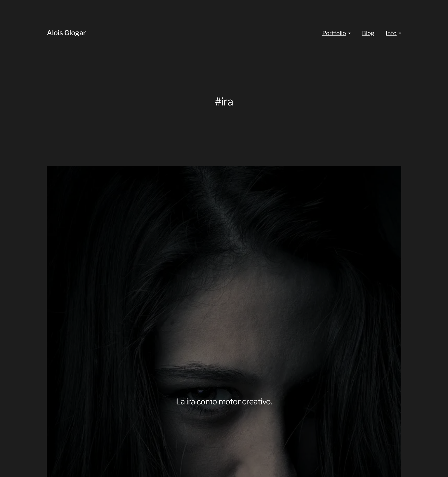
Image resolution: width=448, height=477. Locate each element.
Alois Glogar (66, 33)
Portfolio (334, 33)
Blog (368, 33)
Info (391, 33)
